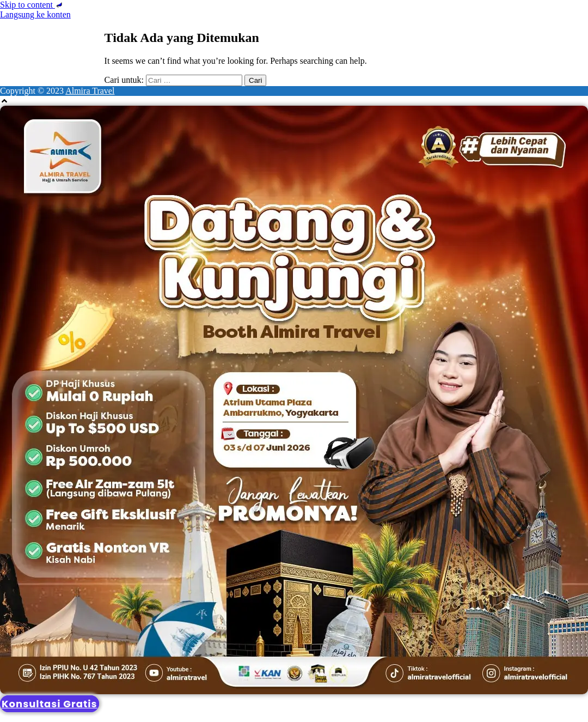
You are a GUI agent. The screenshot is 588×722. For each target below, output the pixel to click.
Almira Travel (90, 91)
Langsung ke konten (35, 14)
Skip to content (32, 5)
